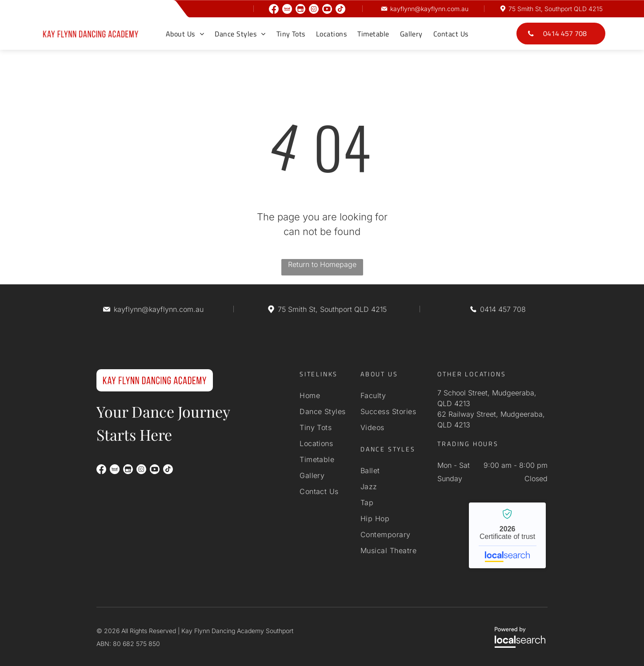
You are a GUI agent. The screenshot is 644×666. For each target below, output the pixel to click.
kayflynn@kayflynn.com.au (429, 9)
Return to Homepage (322, 264)
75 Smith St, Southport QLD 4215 (556, 9)
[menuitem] (185, 34)
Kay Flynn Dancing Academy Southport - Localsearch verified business (507, 535)
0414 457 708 (503, 309)
